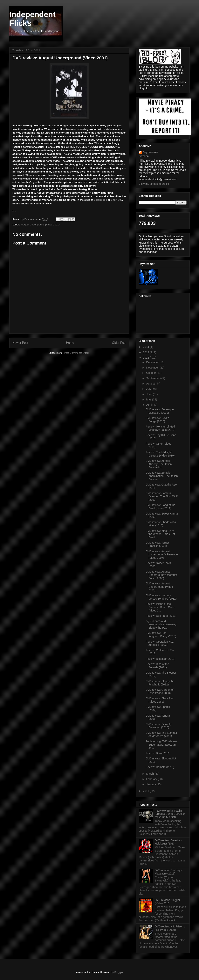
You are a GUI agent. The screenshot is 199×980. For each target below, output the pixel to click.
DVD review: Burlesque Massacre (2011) (160, 411)
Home (70, 343)
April (149, 405)
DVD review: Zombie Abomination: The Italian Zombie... (162, 476)
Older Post (119, 343)
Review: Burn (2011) (158, 753)
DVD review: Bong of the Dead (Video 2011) (160, 507)
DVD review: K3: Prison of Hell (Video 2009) (171, 928)
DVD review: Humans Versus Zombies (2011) (161, 597)
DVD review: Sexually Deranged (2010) (159, 726)
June (149, 394)
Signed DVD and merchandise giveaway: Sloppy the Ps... (161, 625)
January (151, 784)
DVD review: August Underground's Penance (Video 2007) (162, 555)
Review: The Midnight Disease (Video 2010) (160, 454)
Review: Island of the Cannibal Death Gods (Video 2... (160, 607)
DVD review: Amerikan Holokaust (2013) (168, 842)
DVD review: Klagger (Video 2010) (168, 902)
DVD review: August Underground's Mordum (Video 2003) (161, 575)
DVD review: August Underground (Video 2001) (159, 587)
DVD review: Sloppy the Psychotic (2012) (160, 683)
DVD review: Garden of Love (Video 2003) (160, 691)
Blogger (119, 972)
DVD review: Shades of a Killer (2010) (161, 524)
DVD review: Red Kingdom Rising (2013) (161, 635)
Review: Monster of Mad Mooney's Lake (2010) (160, 428)
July (149, 389)
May (149, 399)
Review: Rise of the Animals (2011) (157, 666)
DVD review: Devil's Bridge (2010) (157, 420)
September (153, 378)
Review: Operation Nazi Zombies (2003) (160, 643)
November (153, 368)
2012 (146, 358)
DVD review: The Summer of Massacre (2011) (161, 734)
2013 (146, 352)
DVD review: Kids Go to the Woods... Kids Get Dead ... (160, 534)
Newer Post (20, 343)
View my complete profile (154, 184)
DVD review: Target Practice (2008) (157, 544)
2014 (146, 347)
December (153, 362)
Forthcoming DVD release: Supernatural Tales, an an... (162, 745)
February (152, 779)
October (151, 373)
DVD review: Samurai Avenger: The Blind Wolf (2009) (162, 496)
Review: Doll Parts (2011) (161, 616)
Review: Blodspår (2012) (160, 659)
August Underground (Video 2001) (40, 225)
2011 (146, 791)
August (151, 384)
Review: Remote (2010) (160, 767)
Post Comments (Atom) (77, 353)
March (150, 774)
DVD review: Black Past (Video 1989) (160, 700)
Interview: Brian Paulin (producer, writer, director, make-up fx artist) (170, 814)
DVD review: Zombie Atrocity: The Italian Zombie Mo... (159, 464)
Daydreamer (151, 152)
